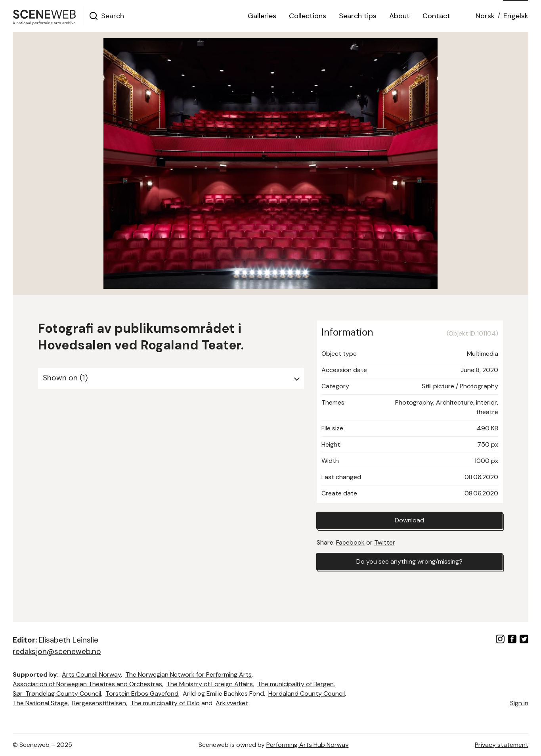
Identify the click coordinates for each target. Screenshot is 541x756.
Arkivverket (232, 703)
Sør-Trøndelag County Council (57, 694)
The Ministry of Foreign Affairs (210, 684)
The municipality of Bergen (295, 684)
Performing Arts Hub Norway (308, 745)
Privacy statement (502, 745)
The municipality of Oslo (165, 703)
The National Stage (40, 703)
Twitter (385, 542)
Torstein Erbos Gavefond (142, 694)
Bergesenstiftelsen (99, 703)
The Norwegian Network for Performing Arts (188, 674)
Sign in (519, 703)
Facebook (350, 542)
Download (409, 520)
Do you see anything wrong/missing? (409, 561)
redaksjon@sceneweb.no (57, 651)
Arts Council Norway (91, 674)
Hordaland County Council (307, 694)
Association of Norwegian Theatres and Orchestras (87, 684)
